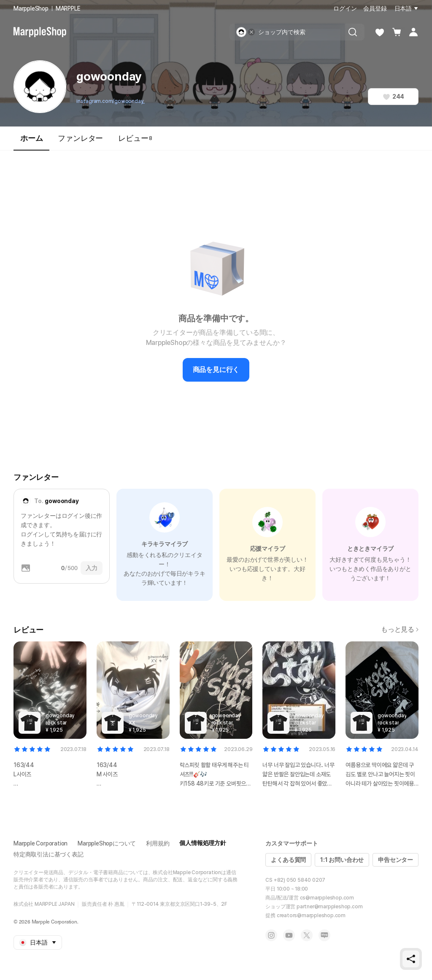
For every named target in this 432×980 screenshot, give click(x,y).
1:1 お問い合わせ (342, 860)
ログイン (345, 8)
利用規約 (158, 843)
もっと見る (400, 629)
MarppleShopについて (107, 843)
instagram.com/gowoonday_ (111, 101)
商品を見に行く (216, 370)
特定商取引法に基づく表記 (49, 854)
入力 (92, 568)
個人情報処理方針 (202, 843)
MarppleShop (31, 8)
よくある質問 (288, 860)
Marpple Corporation (40, 843)
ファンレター (80, 138)
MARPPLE (68, 8)
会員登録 (375, 8)
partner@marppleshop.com (329, 907)
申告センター (396, 860)
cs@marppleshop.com (327, 898)
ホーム (31, 142)
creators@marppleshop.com (311, 915)
